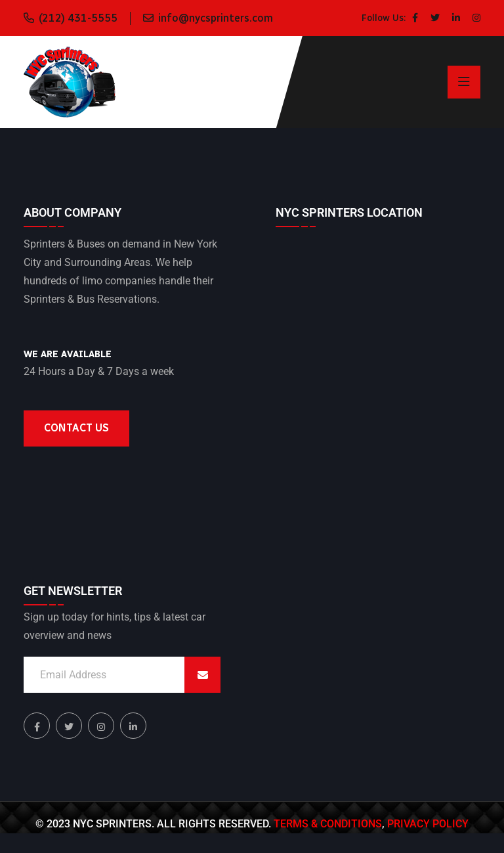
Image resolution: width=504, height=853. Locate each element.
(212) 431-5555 (78, 18)
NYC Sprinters (112, 824)
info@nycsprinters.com (216, 18)
